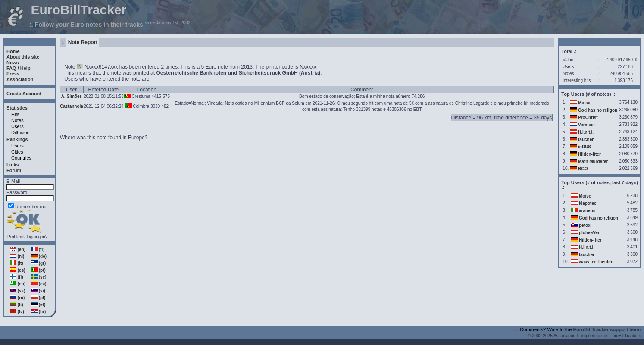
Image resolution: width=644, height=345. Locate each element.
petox (585, 225)
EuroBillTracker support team (607, 329)
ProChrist (588, 118)
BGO (583, 169)
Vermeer (586, 125)
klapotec (588, 203)
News (13, 63)
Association (20, 79)
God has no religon (598, 110)
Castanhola (72, 106)
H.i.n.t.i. (586, 132)
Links (13, 165)
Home (13, 51)
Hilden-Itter (589, 154)
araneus (587, 211)
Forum (14, 170)
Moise (584, 103)
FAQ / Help (19, 68)
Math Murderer (593, 162)
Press (13, 74)
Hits (15, 114)
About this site (23, 57)
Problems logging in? (27, 237)
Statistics (17, 108)
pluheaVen (590, 233)
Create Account (24, 94)
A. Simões (72, 96)
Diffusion (20, 132)
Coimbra (141, 106)
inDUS (585, 147)
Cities (17, 152)
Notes (17, 120)
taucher (586, 140)
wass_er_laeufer (596, 262)
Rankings (17, 139)
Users (17, 126)
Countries (21, 158)
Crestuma (141, 96)
